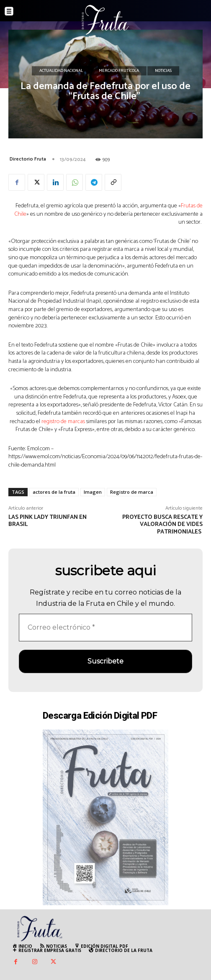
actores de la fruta (54, 492)
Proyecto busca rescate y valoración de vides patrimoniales (162, 525)
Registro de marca (132, 492)
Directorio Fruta (28, 159)
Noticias (163, 71)
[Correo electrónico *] (105, 628)
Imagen (93, 492)
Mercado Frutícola (119, 71)
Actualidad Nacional (61, 71)
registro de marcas (63, 422)
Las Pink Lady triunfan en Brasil (48, 521)
